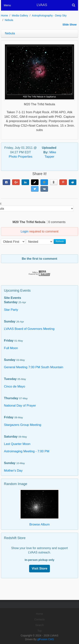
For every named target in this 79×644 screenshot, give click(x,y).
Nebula (9, 20)
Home (4, 15)
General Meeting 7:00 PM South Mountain (34, 367)
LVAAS (42, 5)
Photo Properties (21, 157)
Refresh (60, 241)
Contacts (39, 619)
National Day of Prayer (20, 406)
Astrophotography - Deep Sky (49, 15)
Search (39, 625)
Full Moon (11, 348)
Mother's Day (13, 471)
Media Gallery (20, 15)
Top (40, 631)
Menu (7, 5)
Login (24, 231)
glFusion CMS (46, 639)
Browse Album (39, 524)
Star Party (11, 310)
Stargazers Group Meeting (23, 425)
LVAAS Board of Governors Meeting (29, 329)
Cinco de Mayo (15, 386)
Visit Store (40, 568)
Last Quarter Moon (17, 444)
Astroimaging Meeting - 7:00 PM (27, 451)
